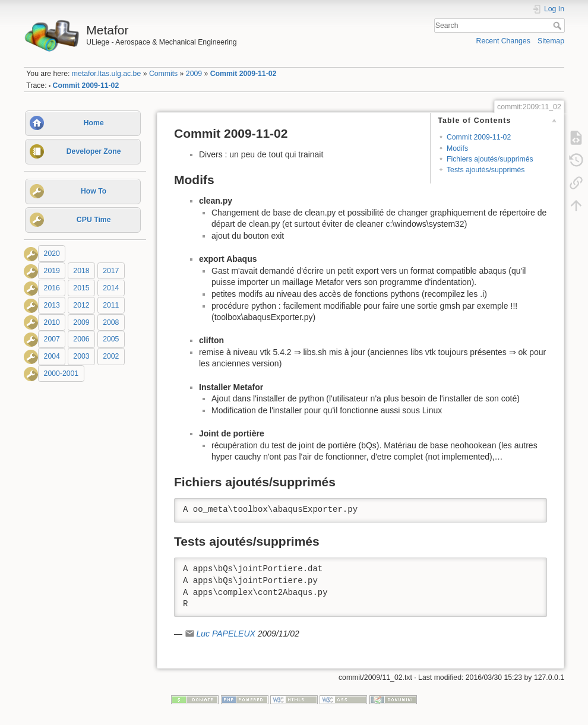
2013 (52, 305)
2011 (111, 305)
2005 (111, 340)
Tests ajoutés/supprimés (486, 170)
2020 (52, 254)
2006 (81, 340)
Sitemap (551, 41)
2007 (52, 340)
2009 (194, 74)
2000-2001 (61, 373)
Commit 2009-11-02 (244, 74)
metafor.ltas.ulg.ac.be (106, 74)
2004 (52, 356)
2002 (111, 356)
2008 (111, 322)
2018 (81, 271)
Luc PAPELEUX (225, 634)
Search (559, 26)
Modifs (457, 148)
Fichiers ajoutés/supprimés (490, 159)
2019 (52, 271)
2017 (111, 271)
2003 (81, 356)
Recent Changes (503, 41)
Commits (163, 74)
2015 (81, 288)
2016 (52, 288)
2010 (52, 322)
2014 (111, 288)
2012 (81, 305)
